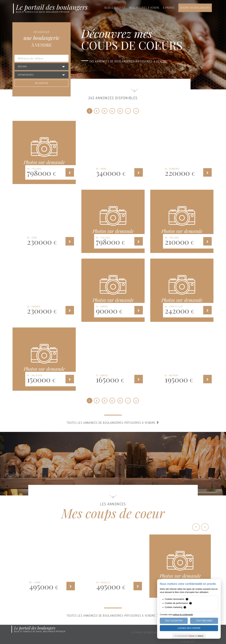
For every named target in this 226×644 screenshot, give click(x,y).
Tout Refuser (204, 621)
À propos (169, 8)
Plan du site (188, 642)
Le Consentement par (189, 636)
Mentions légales (185, 635)
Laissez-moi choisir (189, 628)
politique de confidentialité (183, 615)
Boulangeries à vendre (144, 8)
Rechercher (41, 83)
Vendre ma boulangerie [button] (195, 8)
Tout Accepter (174, 621)
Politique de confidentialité (178, 639)
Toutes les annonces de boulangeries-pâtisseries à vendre (113, 423)
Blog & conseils (115, 8)
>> (136, 111)
